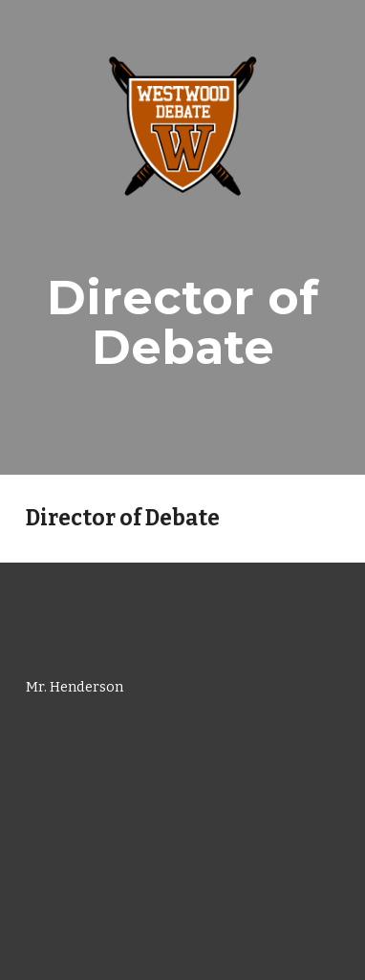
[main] (182, 322)
